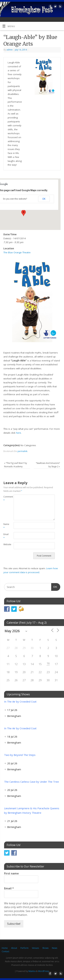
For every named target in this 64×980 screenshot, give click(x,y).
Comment (6, 498)
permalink (22, 451)
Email (6, 536)
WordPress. (44, 971)
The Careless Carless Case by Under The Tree (31, 782)
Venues (35, 948)
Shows (45, 948)
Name (6, 526)
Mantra (32, 971)
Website (6, 544)
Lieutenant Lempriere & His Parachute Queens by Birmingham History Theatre (32, 810)
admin (10, 50)
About (14, 948)
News (55, 948)
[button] (24, 213)
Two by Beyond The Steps (20, 755)
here (19, 433)
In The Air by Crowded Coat (20, 701)
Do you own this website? (15, 199)
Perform (24, 948)
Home (5, 948)
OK (44, 199)
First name (11, 873)
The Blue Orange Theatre (17, 252)
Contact (5, 951)
